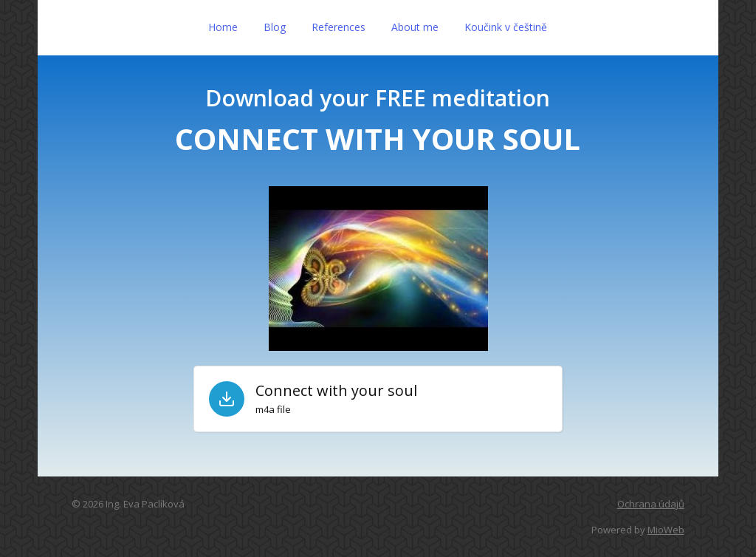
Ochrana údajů (651, 504)
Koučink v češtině (506, 27)
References (339, 27)
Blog (275, 27)
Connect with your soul (336, 391)
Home (223, 27)
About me (415, 27)
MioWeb (666, 530)
